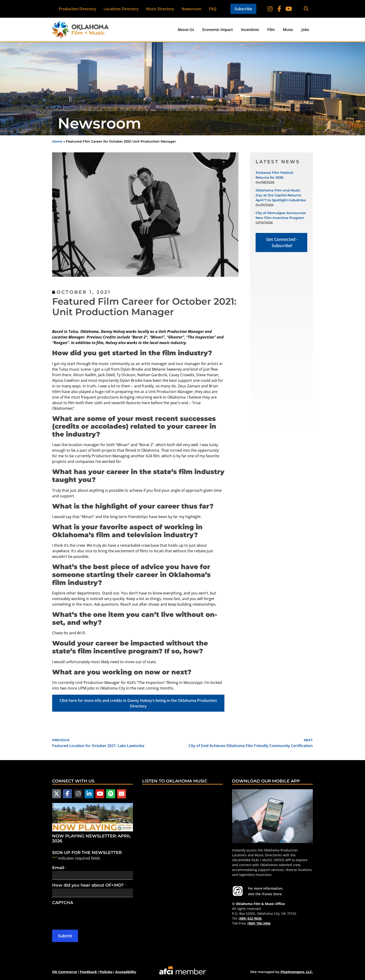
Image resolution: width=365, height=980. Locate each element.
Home (57, 141)
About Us (186, 30)
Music (288, 30)
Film (271, 30)
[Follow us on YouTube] (100, 794)
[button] (306, 9)
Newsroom (191, 9)
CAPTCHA (63, 902)
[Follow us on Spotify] (111, 794)
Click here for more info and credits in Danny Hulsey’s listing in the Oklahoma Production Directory (138, 703)
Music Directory (160, 9)
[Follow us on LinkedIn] (89, 794)
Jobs (305, 30)
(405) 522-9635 (250, 918)
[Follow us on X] (57, 794)
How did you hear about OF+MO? (89, 885)
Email (59, 867)
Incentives (250, 30)
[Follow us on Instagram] (78, 794)
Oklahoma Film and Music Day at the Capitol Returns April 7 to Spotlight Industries (281, 195)
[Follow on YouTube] (289, 9)
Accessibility (126, 972)
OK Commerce (65, 972)
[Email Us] (121, 794)
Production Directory (77, 9)
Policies (106, 972)
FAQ (213, 9)
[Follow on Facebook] (279, 9)
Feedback (88, 972)
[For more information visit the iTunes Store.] (238, 891)
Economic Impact (218, 30)
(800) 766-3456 (259, 923)
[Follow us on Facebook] (67, 794)
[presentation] (88, 915)
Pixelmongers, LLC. (297, 972)
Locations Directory (121, 9)
